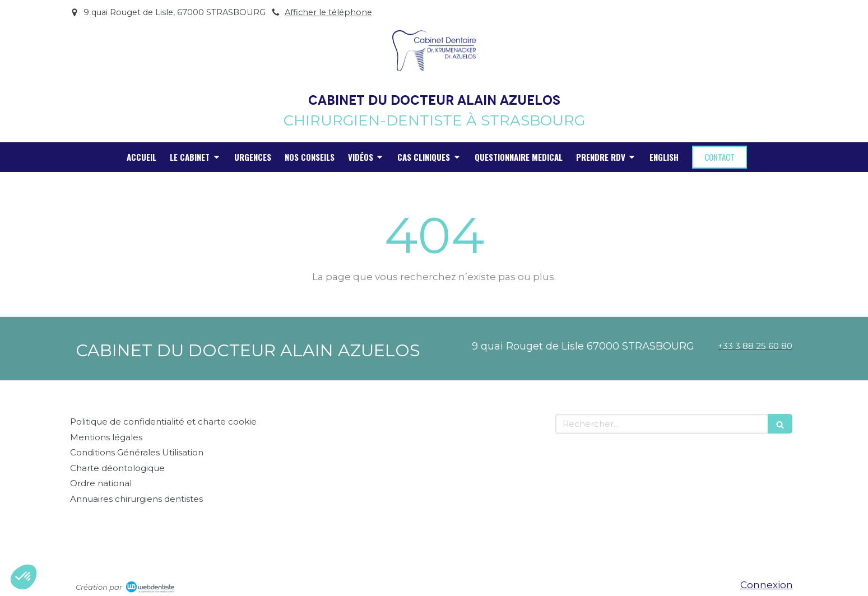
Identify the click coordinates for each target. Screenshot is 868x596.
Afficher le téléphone (328, 12)
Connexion (767, 585)
